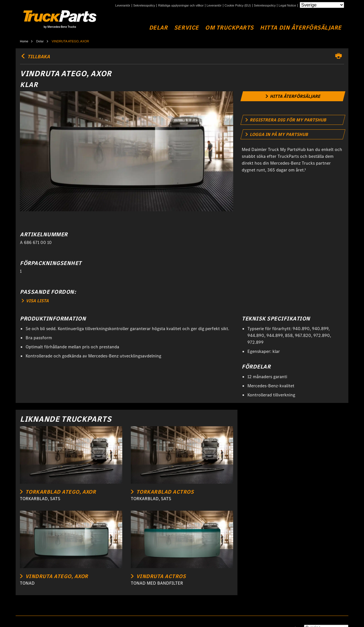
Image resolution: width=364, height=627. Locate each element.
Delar (158, 28)
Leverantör (123, 6)
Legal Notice (287, 6)
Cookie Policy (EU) (238, 6)
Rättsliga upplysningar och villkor (181, 6)
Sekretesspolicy (144, 6)
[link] (293, 96)
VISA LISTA (35, 301)
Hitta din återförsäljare (301, 28)
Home (24, 41)
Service (186, 28)
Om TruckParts (229, 28)
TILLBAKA (35, 57)
